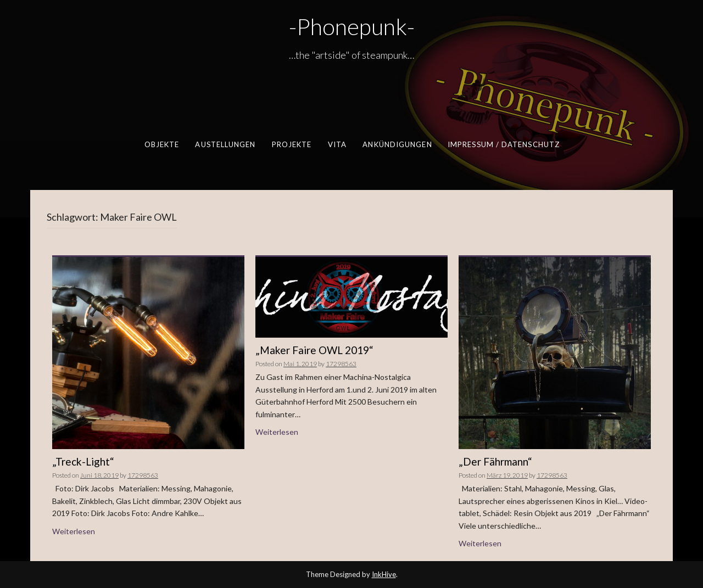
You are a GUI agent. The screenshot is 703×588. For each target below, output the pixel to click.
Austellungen (225, 144)
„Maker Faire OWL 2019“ (314, 350)
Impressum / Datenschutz (503, 144)
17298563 (143, 475)
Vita (337, 144)
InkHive (384, 574)
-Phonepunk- (352, 26)
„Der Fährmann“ (495, 461)
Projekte (291, 144)
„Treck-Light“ (83, 461)
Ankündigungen (397, 144)
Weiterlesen (74, 531)
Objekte (161, 144)
